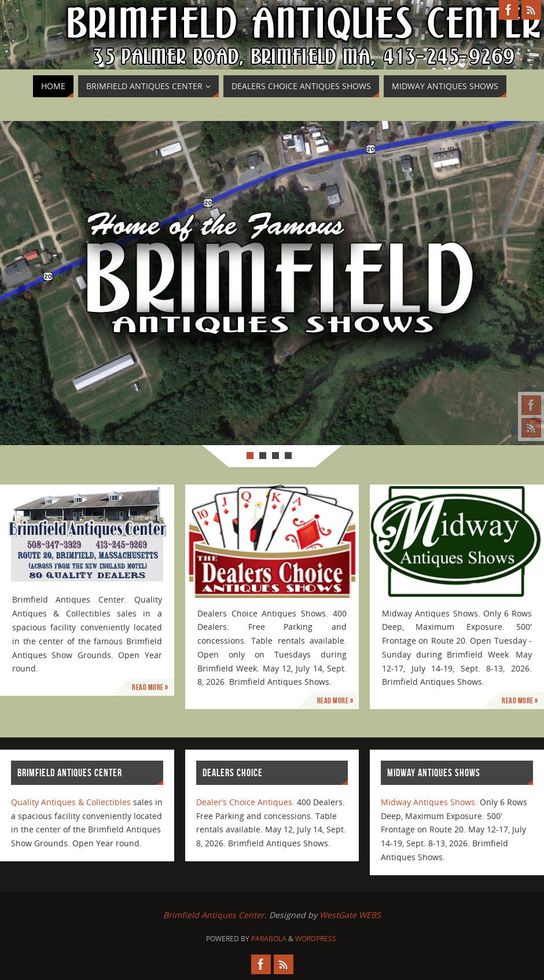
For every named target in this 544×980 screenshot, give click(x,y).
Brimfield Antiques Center (214, 915)
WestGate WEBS (350, 915)
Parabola (269, 939)
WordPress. (317, 939)
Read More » (150, 687)
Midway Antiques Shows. (429, 802)
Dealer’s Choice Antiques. (245, 802)
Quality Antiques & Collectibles (71, 802)
